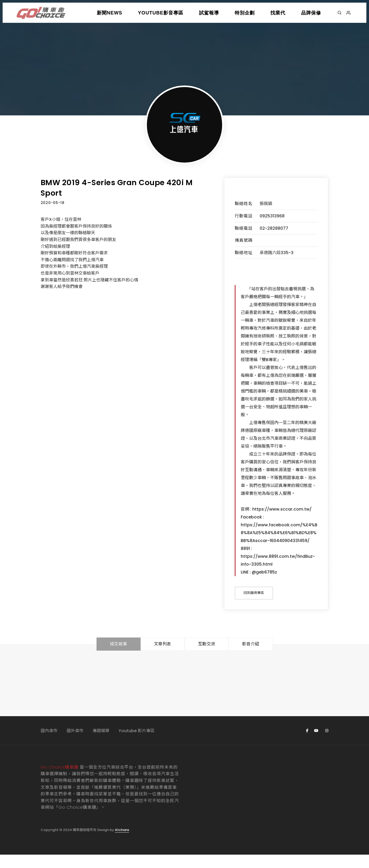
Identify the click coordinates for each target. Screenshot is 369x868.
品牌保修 (311, 13)
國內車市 (49, 744)
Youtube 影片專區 (137, 744)
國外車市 (75, 744)
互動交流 (207, 657)
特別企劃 (245, 13)
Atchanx (122, 843)
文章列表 (163, 657)
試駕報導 (209, 13)
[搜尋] (339, 13)
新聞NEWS (109, 13)
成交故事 (119, 657)
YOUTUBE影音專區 (161, 13)
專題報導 (101, 744)
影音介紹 (251, 657)
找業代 (278, 13)
